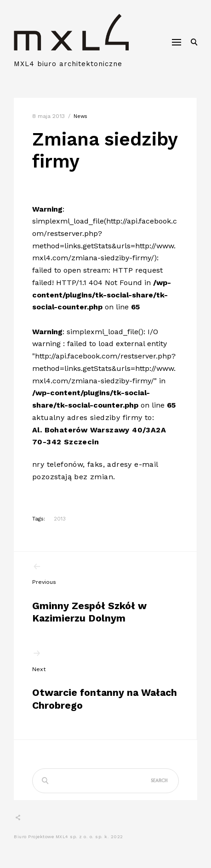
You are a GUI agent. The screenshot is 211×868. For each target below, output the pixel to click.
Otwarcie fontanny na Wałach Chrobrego (105, 680)
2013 (60, 519)
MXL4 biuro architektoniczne (68, 64)
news (80, 116)
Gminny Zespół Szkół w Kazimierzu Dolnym (105, 593)
